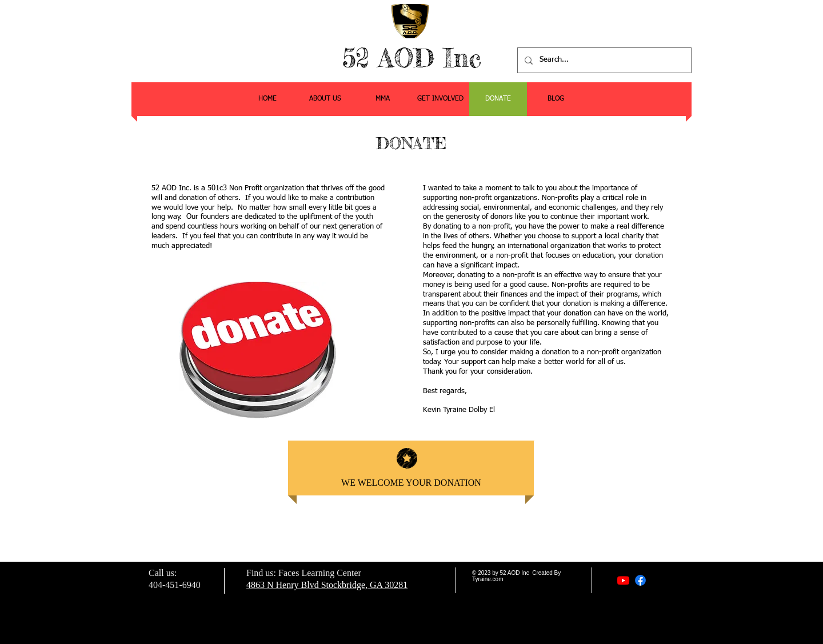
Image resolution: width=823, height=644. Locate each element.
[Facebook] (640, 580)
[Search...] (603, 60)
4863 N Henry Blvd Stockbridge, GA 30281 (327, 585)
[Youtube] (623, 580)
